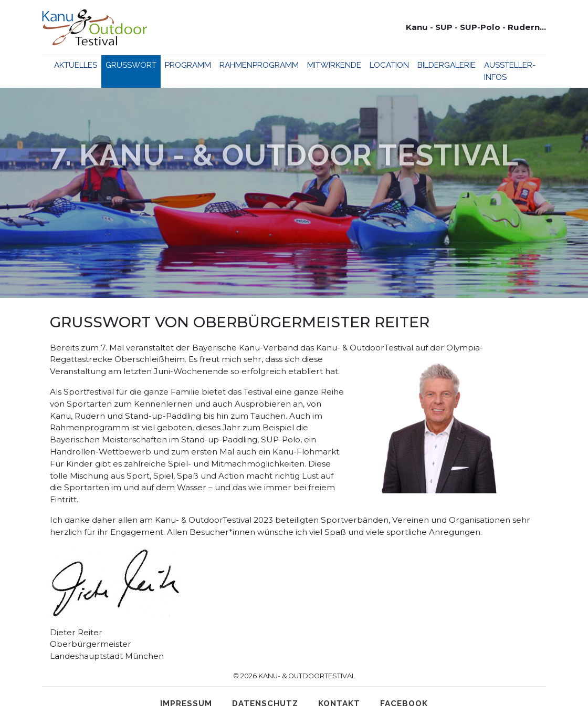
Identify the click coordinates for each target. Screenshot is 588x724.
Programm (188, 65)
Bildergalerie (447, 65)
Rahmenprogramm (259, 65)
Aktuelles (76, 65)
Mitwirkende (334, 65)
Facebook (404, 704)
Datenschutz (265, 704)
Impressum (186, 704)
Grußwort (131, 65)
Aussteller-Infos (510, 71)
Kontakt (339, 704)
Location (389, 65)
